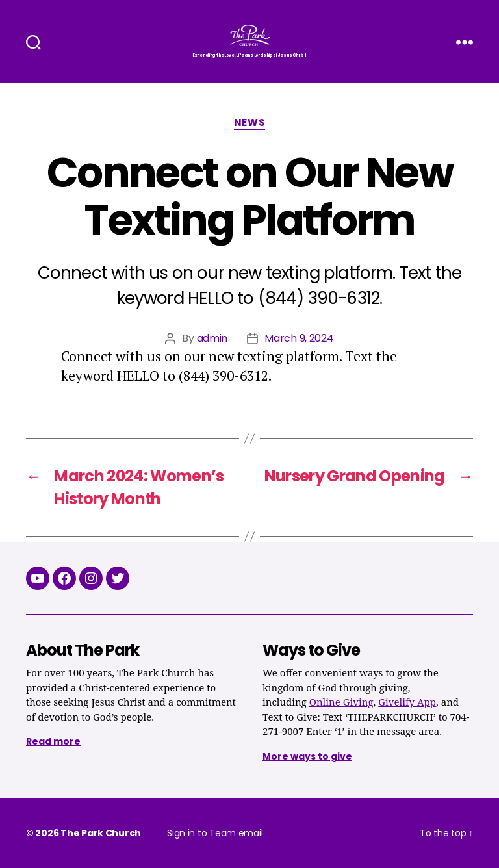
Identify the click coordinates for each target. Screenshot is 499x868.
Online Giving (341, 703)
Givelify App (407, 703)
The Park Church (101, 833)
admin (212, 338)
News (249, 123)
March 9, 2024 (299, 338)
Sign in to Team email (215, 833)
